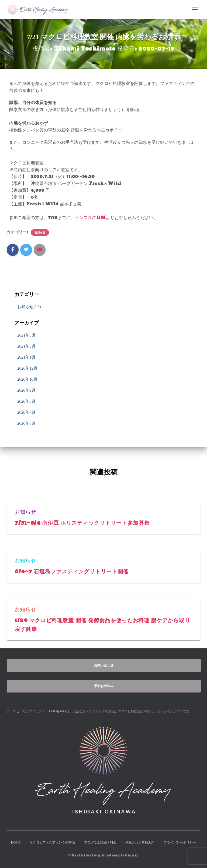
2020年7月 (26, 412)
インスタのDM (90, 218)
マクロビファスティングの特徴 (52, 842)
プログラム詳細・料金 (100, 842)
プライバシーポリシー (180, 842)
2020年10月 (27, 379)
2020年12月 (27, 368)
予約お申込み (104, 685)
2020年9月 (26, 390)
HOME (16, 842)
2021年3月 (26, 346)
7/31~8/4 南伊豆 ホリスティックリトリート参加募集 (87, 523)
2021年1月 (26, 357)
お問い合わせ (104, 665)
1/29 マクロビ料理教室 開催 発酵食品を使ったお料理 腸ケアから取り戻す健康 (102, 624)
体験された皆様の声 (140, 842)
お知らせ (40, 232)
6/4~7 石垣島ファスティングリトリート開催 (76, 571)
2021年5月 (26, 335)
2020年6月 (26, 423)
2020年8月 (26, 401)
